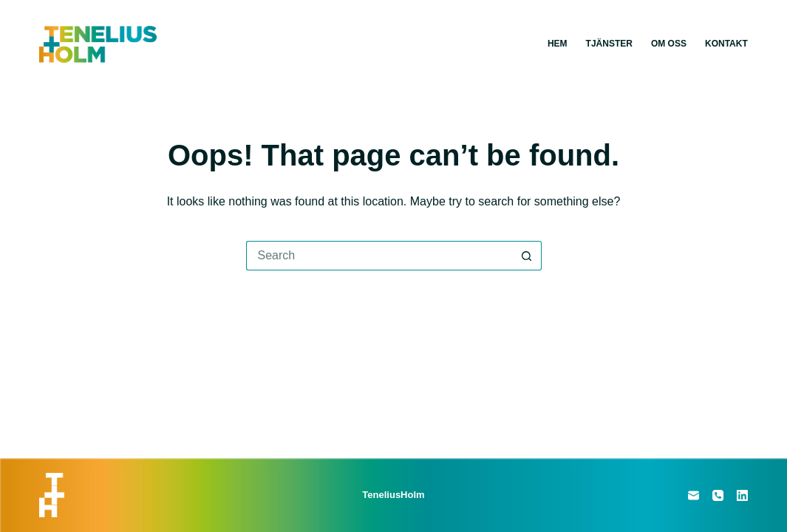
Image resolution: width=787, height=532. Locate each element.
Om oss (669, 44)
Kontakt (726, 44)
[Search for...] (379, 256)
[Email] (694, 495)
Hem (558, 44)
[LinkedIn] (742, 495)
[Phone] (718, 495)
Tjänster (609, 44)
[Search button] (527, 256)
